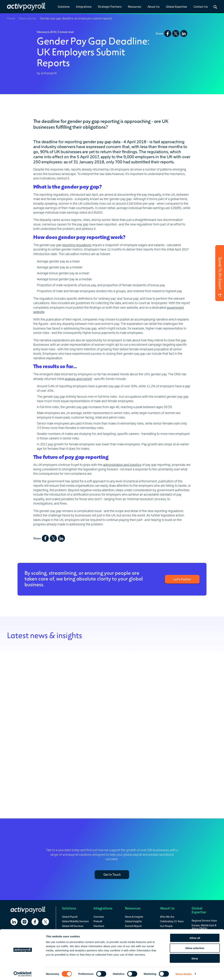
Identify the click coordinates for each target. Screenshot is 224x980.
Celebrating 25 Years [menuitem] (172, 921)
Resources (135, 7)
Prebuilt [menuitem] (98, 921)
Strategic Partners (110, 7)
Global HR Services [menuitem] (73, 926)
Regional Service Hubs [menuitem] (204, 920)
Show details (184, 973)
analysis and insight (78, 379)
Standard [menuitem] (99, 926)
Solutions (64, 7)
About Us (154, 7)
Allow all (195, 937)
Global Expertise (176, 7)
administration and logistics (122, 465)
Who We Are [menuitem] (167, 916)
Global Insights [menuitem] (133, 921)
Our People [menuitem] (166, 926)
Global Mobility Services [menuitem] (75, 921)
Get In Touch (112, 874)
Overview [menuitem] (99, 916)
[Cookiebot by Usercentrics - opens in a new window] (23, 973)
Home (11, 18)
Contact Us (201, 7)
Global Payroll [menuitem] (70, 916)
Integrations (84, 7)
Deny (195, 958)
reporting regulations (77, 245)
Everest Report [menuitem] (133, 926)
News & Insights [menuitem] (134, 916)
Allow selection (195, 947)
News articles (27, 18)
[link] (64, 7)
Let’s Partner (182, 579)
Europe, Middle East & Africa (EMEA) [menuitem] (204, 927)
